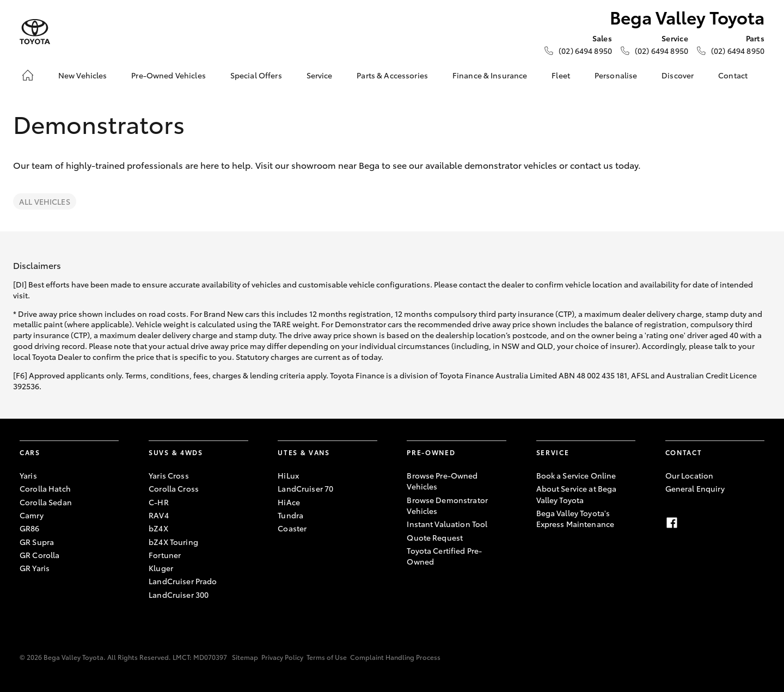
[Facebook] (672, 523)
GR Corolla (39, 555)
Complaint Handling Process (395, 657)
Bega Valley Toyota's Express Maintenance (575, 518)
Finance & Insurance (490, 75)
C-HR (159, 502)
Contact (733, 75)
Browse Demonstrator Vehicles (447, 505)
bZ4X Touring (173, 542)
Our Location (690, 475)
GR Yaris (35, 568)
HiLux (288, 475)
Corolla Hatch (45, 488)
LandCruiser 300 (179, 595)
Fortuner (165, 555)
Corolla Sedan (46, 502)
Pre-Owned (431, 452)
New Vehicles (83, 75)
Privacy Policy (282, 657)
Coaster (292, 528)
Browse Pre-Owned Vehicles (442, 481)
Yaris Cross (169, 475)
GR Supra (37, 542)
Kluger (161, 568)
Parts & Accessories (392, 75)
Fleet (561, 75)
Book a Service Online (576, 475)
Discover (678, 75)
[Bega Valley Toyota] (35, 32)
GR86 (30, 528)
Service (320, 75)
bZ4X (158, 528)
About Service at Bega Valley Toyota (577, 494)
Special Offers (256, 75)
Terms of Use (327, 657)
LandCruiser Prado (183, 581)
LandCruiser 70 (305, 488)
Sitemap (245, 657)
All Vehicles (45, 201)
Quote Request (435, 537)
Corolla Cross (174, 488)
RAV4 (159, 515)
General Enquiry (695, 488)
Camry (32, 515)
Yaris (28, 475)
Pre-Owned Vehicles (169, 75)
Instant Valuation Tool (447, 524)
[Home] (28, 75)
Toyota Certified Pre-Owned (444, 556)
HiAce (289, 502)
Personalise (616, 75)
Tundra (290, 515)
